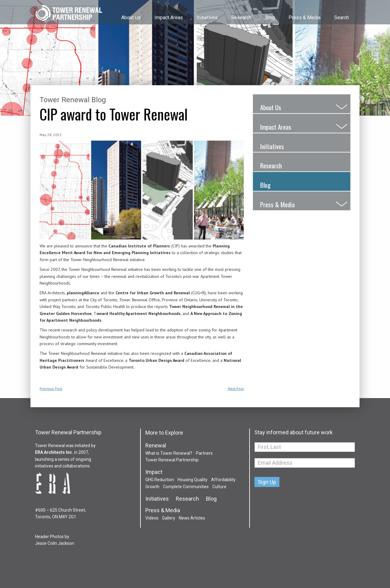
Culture (219, 487)
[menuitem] (130, 12)
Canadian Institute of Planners (140, 246)
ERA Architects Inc (53, 452)
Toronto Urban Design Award (156, 360)
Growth (152, 487)
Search (342, 17)
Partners (204, 453)
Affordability (223, 480)
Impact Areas (169, 17)
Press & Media (305, 17)
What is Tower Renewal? (169, 453)
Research (241, 17)
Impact (154, 472)
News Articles (192, 518)
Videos (152, 518)
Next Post (236, 388)
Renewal (156, 446)
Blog (270, 17)
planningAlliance (83, 293)
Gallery (169, 518)
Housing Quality (193, 480)
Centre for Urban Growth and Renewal (153, 293)
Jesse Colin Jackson (55, 543)
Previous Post (51, 388)
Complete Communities (186, 487)
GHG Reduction (160, 480)
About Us (131, 17)
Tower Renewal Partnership (69, 14)
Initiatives (207, 17)
